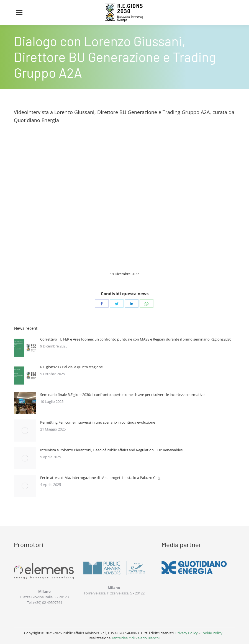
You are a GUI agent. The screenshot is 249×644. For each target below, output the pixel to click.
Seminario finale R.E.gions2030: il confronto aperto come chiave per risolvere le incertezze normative (122, 395)
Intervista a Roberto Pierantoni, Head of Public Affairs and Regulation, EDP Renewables (111, 450)
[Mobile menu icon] (19, 12)
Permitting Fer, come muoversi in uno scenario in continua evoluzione (98, 422)
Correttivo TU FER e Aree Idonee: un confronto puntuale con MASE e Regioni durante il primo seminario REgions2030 (136, 339)
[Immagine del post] (25, 347)
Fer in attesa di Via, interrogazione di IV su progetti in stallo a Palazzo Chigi (101, 478)
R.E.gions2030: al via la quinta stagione (71, 367)
